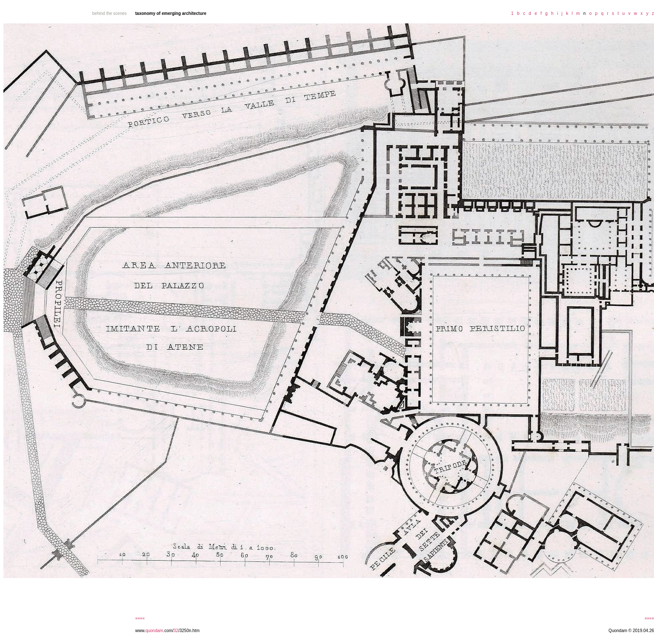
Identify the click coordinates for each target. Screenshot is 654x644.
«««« (140, 618)
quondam (154, 631)
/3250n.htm (189, 631)
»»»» (649, 618)
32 (176, 631)
